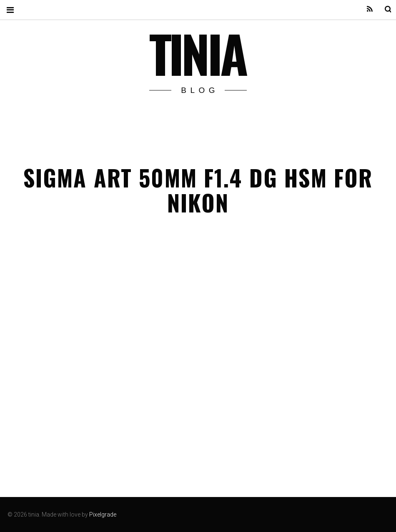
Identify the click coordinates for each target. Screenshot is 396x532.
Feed (364, 9)
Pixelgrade (103, 515)
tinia (197, 53)
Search (383, 9)
